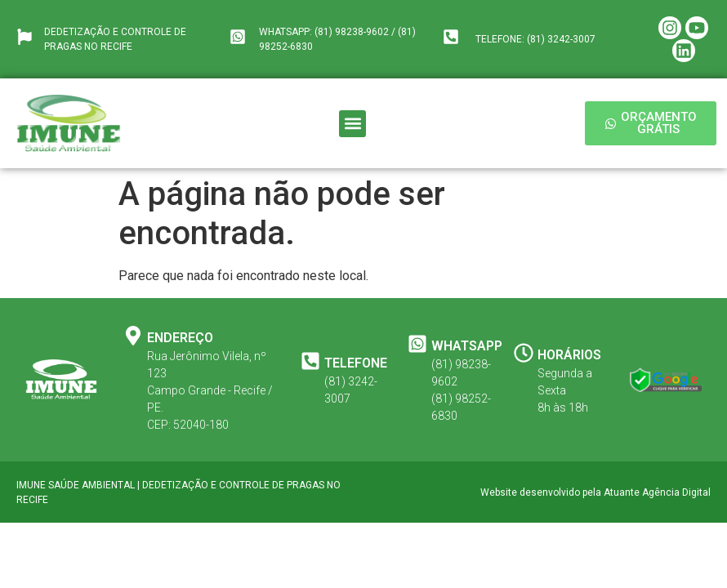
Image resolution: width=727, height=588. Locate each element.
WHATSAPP (467, 346)
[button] (352, 124)
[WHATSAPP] (417, 344)
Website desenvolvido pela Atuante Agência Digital (595, 492)
